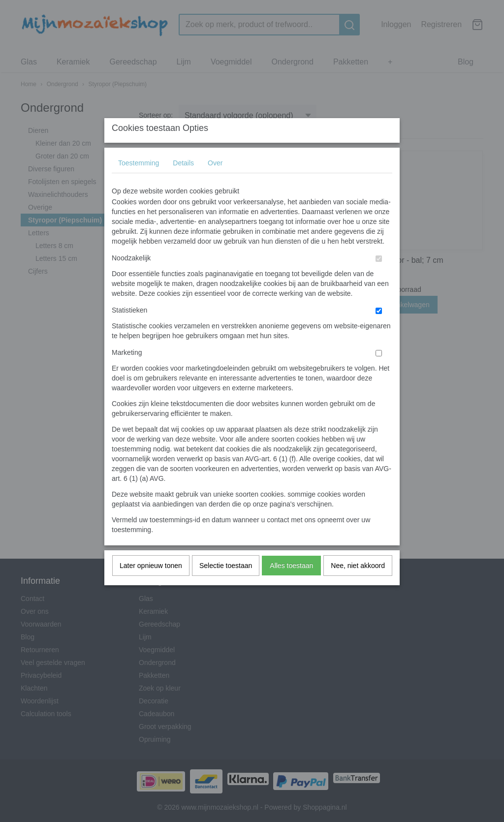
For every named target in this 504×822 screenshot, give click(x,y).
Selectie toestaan (226, 585)
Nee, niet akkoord (358, 585)
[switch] (379, 278)
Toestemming (139, 183)
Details (183, 183)
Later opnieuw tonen (151, 585)
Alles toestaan (291, 585)
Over (215, 183)
